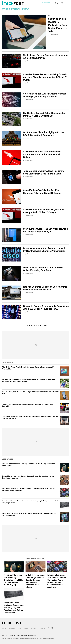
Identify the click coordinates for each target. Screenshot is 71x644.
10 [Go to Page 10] (40, 325)
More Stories (7, 459)
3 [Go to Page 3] (28, 325)
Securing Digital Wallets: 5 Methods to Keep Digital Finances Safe (58, 25)
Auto (26, 628)
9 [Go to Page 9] (38, 325)
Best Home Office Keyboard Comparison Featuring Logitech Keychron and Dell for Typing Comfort (14, 608)
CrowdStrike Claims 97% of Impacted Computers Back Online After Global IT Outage (43, 154)
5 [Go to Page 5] (31, 325)
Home (4, 628)
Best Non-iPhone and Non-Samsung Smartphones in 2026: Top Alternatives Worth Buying (13, 580)
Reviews (12, 628)
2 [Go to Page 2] (26, 325)
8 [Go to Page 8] (36, 325)
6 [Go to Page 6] (33, 325)
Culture (42, 628)
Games (33, 628)
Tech (50, 16)
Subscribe (46, 3)
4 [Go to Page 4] (29, 325)
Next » (45, 325)
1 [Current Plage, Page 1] (24, 325)
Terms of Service (22, 636)
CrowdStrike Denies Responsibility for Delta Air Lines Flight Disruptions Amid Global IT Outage (45, 77)
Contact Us (12, 636)
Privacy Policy (32, 636)
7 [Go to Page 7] (35, 325)
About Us (5, 636)
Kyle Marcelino (54, 34)
